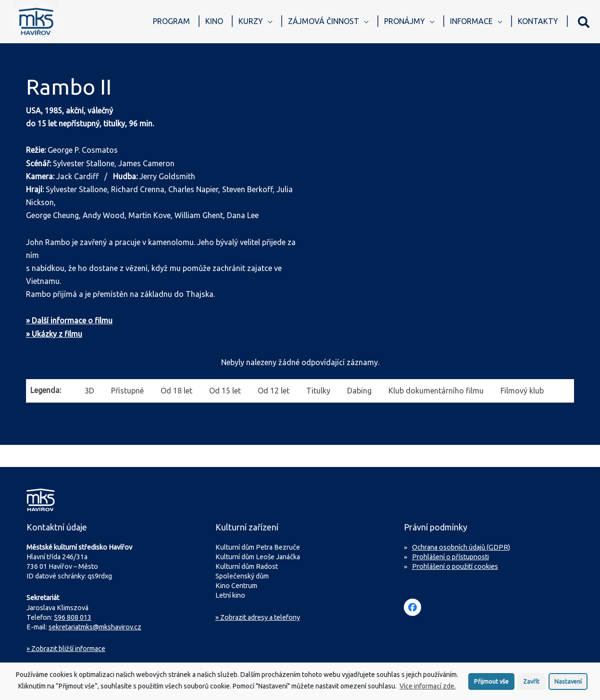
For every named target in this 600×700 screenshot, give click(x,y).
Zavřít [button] (531, 683)
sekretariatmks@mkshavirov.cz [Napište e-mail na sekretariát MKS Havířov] (95, 627)
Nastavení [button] (568, 683)
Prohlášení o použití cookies (455, 566)
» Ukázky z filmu (54, 334)
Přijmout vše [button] (491, 683)
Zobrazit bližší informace (66, 649)
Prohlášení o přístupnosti (450, 557)
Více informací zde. (428, 688)
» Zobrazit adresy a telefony (258, 617)
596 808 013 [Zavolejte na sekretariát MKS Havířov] (73, 617)
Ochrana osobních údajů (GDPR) (461, 547)
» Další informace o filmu (69, 320)
